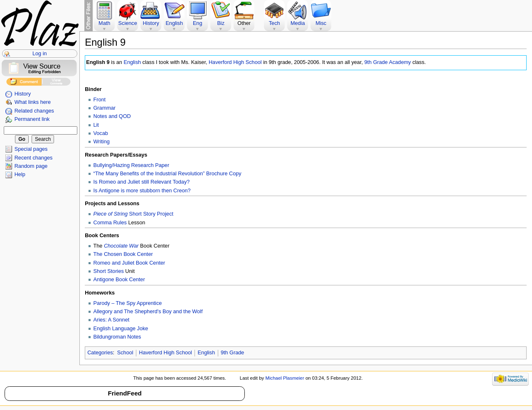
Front (100, 100)
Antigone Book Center (119, 280)
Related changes (34, 111)
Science (128, 23)
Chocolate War (121, 246)
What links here (33, 102)
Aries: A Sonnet (112, 320)
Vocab (101, 133)
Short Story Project (134, 214)
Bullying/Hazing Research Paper (132, 165)
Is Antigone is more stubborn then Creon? (142, 191)
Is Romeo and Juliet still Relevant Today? (142, 182)
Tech (275, 23)
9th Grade (232, 353)
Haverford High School (235, 62)
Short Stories (109, 271)
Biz (221, 23)
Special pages (31, 149)
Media (298, 23)
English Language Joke (121, 329)
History (23, 94)
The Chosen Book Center (123, 254)
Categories (100, 353)
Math (104, 23)
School (125, 353)
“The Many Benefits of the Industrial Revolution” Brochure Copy (167, 174)
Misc (321, 23)
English (132, 62)
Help (20, 174)
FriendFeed (124, 393)
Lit (96, 125)
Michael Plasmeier (284, 378)
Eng (198, 23)
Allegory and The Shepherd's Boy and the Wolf (148, 312)
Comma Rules (110, 223)
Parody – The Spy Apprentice (128, 303)
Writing (102, 142)
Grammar (105, 108)
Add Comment (24, 83)
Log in (40, 54)
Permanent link (32, 119)
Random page (31, 166)
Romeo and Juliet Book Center (129, 263)
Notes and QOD (112, 116)
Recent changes (34, 158)
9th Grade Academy (387, 62)
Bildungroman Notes (117, 337)
